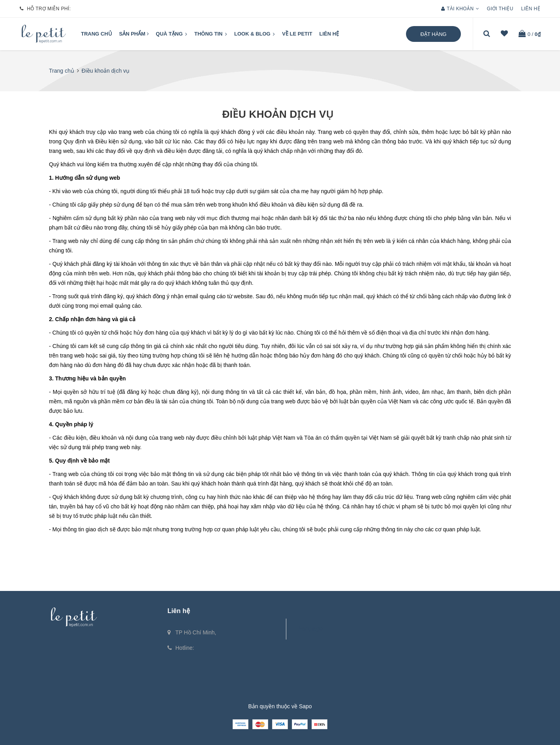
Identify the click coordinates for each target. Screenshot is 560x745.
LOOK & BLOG (255, 34)
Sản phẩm (134, 34)
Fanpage (310, 629)
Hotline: (185, 648)
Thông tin (211, 34)
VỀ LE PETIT (297, 34)
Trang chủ (97, 34)
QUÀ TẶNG (172, 34)
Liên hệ (531, 9)
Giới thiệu (500, 9)
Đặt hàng (433, 34)
